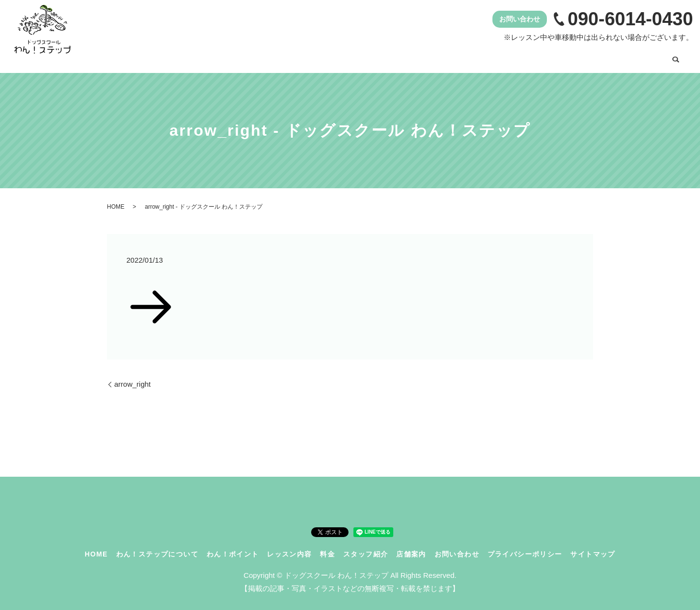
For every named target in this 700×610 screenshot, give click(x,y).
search (676, 58)
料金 (470, 57)
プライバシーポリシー (525, 547)
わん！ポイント (352, 57)
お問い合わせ (633, 57)
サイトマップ (593, 547)
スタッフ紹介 (519, 57)
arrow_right (132, 378)
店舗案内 (577, 57)
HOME (194, 57)
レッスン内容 (420, 57)
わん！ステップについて (266, 57)
